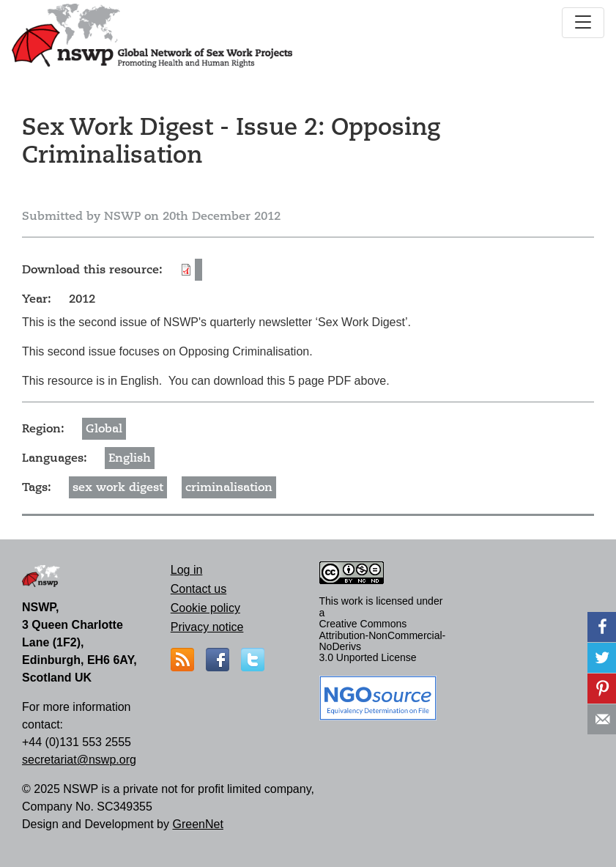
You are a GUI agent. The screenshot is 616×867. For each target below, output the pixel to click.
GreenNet (197, 824)
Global (104, 429)
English (130, 458)
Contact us (198, 589)
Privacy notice (207, 627)
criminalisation (229, 487)
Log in (187, 570)
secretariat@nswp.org (79, 760)
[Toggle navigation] (583, 23)
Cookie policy (205, 608)
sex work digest (118, 487)
